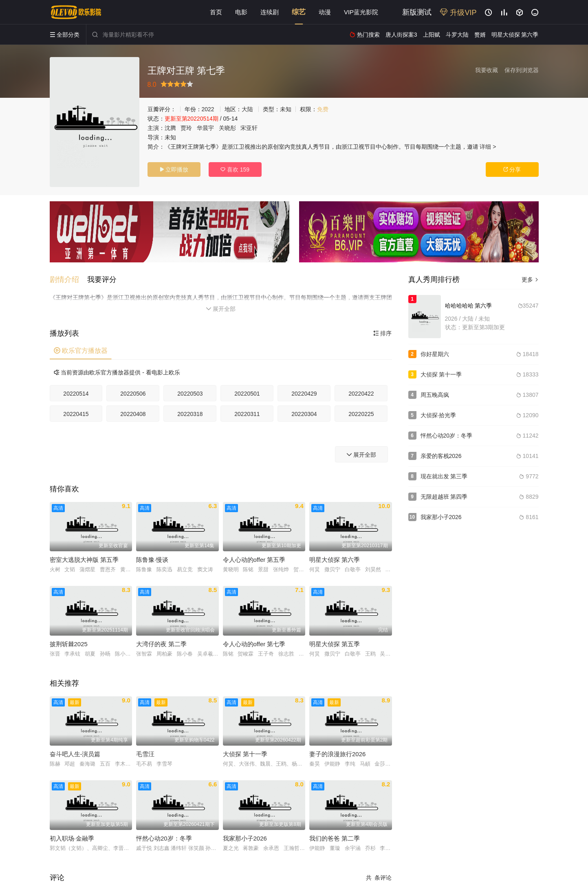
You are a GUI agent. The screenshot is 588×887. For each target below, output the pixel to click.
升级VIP (458, 13)
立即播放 (174, 169)
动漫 (325, 12)
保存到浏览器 (522, 70)
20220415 (76, 414)
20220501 (247, 394)
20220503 (190, 394)
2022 (208, 109)
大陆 (247, 109)
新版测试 (417, 12)
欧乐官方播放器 (81, 351)
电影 (241, 12)
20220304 (304, 414)
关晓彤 (227, 128)
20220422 (361, 394)
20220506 (133, 394)
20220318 (190, 414)
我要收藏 (487, 70)
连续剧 (270, 12)
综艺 (299, 12)
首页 (216, 12)
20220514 (76, 394)
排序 (383, 333)
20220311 (247, 414)
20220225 (361, 414)
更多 (530, 280)
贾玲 (186, 128)
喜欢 (235, 169)
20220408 (133, 414)
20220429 (304, 394)
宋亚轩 (249, 128)
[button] (68, 280)
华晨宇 (205, 128)
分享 (512, 169)
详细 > (488, 147)
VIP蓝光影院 (361, 12)
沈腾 (170, 128)
